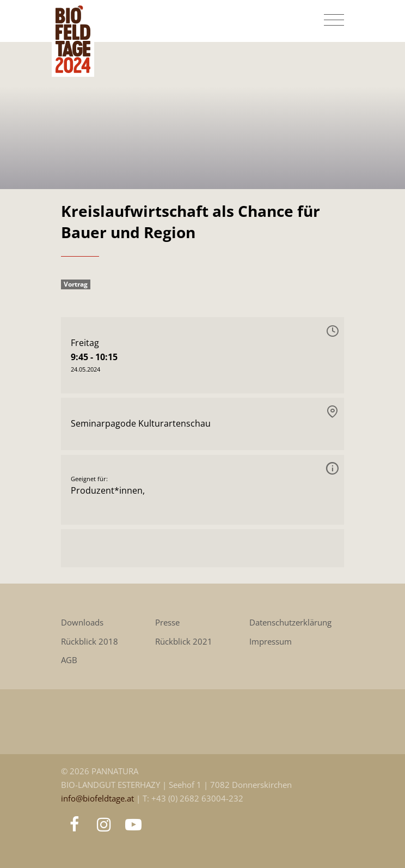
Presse (167, 623)
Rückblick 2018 (90, 642)
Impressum (271, 642)
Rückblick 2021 (184, 642)
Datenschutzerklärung (290, 623)
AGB (69, 660)
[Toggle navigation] (334, 20)
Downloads (82, 623)
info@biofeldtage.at (99, 799)
